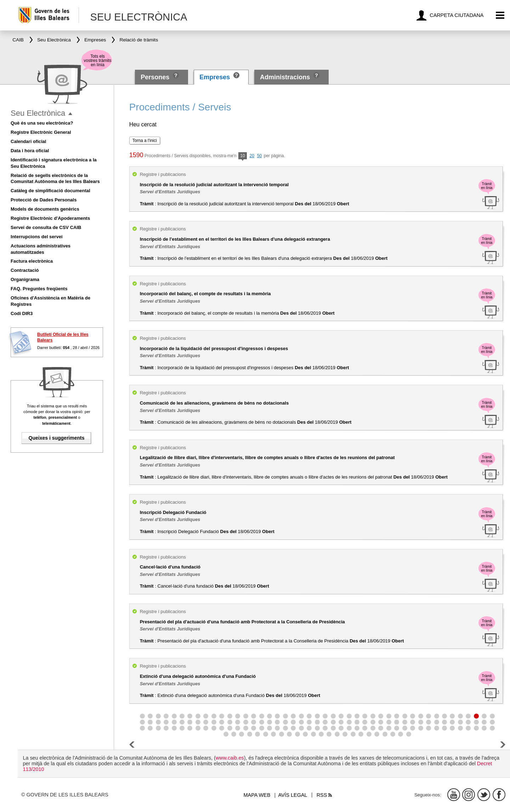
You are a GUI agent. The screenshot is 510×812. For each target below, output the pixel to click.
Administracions (285, 77)
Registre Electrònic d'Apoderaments (50, 218)
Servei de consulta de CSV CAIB (46, 227)
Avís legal (293, 795)
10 (242, 156)
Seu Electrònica (38, 113)
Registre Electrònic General (41, 132)
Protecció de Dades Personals (44, 200)
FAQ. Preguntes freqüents (39, 289)
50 (259, 156)
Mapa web (257, 795)
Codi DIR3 (22, 313)
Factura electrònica (32, 261)
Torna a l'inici (145, 141)
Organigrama (25, 279)
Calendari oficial (28, 141)
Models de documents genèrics (45, 209)
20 (252, 156)
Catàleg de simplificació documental (50, 191)
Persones (156, 77)
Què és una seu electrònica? (42, 123)
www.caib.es (230, 758)
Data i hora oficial (30, 151)
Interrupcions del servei (37, 237)
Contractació (25, 270)
